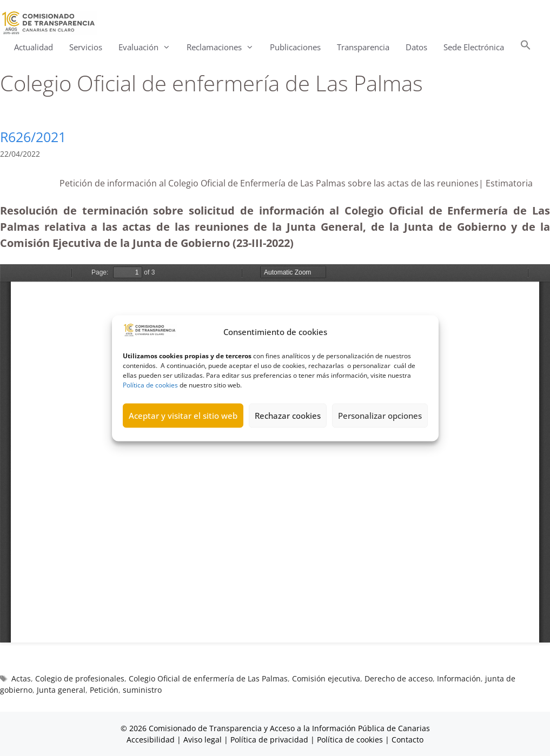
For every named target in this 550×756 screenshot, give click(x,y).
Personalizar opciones (380, 416)
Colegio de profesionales (80, 678)
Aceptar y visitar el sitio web (183, 416)
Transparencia (363, 47)
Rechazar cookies (288, 416)
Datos (416, 47)
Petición (104, 690)
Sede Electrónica (474, 47)
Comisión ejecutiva (326, 678)
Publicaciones (295, 47)
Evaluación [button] (148, 47)
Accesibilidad (152, 740)
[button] (526, 47)
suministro (142, 690)
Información (459, 678)
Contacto (407, 740)
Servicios (86, 47)
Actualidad (34, 47)
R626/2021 (33, 137)
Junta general (61, 690)
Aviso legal (203, 740)
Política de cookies (150, 384)
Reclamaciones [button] (224, 47)
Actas (21, 678)
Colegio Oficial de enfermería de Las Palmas (208, 678)
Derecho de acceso (399, 678)
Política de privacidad (269, 740)
